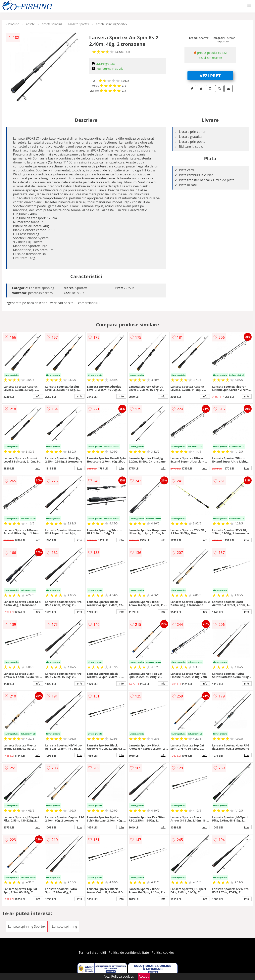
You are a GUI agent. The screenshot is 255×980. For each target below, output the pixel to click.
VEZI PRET (210, 75)
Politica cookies (163, 953)
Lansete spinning (51, 24)
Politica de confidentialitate (129, 953)
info (38, 396)
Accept (144, 976)
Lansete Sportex (78, 24)
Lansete (30, 24)
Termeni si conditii (92, 953)
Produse (14, 24)
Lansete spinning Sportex (111, 24)
